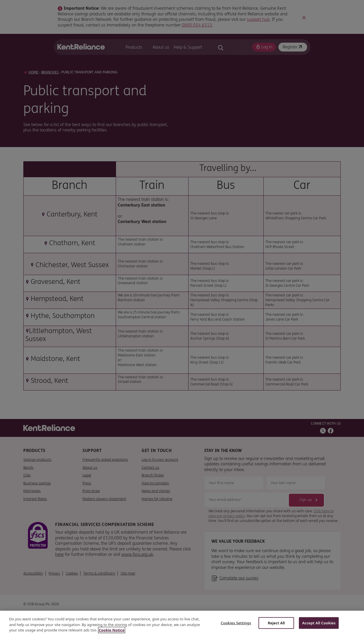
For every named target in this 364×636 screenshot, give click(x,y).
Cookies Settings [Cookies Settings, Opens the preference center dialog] (236, 623)
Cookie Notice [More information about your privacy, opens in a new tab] (111, 630)
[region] (182, 623)
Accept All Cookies (319, 623)
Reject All (276, 623)
